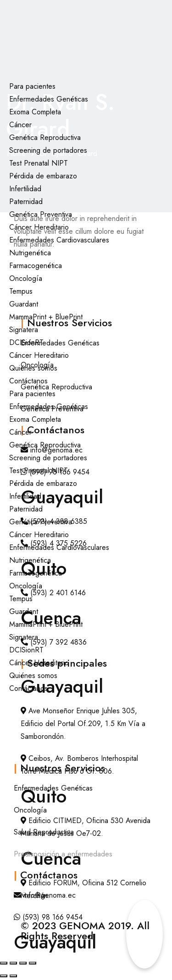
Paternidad (26, 202)
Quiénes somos (33, 368)
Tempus (21, 291)
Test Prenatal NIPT (39, 163)
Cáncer (20, 125)
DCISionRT (26, 342)
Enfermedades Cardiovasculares (59, 240)
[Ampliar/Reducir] (4, 963)
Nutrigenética (30, 253)
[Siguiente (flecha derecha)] (13, 976)
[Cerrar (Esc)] (33, 963)
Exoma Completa (35, 112)
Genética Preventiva (41, 214)
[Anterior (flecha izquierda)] (4, 976)
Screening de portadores (48, 150)
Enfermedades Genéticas (49, 99)
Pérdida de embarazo (43, 176)
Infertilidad (25, 189)
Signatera (24, 330)
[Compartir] (23, 963)
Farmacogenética (36, 266)
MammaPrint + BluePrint (46, 317)
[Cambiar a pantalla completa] (13, 963)
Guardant (24, 304)
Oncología (26, 278)
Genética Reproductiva (45, 137)
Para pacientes (32, 86)
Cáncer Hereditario (39, 227)
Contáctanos (28, 381)
